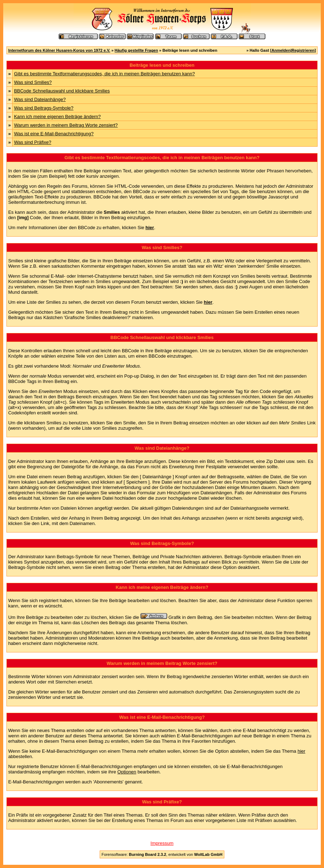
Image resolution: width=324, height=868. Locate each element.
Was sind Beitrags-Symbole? (44, 108)
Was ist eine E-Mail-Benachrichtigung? (54, 134)
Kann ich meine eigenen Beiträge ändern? (57, 117)
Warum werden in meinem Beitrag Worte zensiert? (66, 125)
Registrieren (303, 50)
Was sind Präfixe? (33, 142)
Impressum (162, 843)
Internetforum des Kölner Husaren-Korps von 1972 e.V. (59, 50)
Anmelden (281, 50)
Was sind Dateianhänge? (40, 99)
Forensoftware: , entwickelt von (162, 854)
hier (301, 751)
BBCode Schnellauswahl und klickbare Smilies (62, 91)
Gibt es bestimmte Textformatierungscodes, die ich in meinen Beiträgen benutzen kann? (104, 74)
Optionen (127, 772)
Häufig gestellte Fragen (136, 50)
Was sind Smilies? (33, 82)
